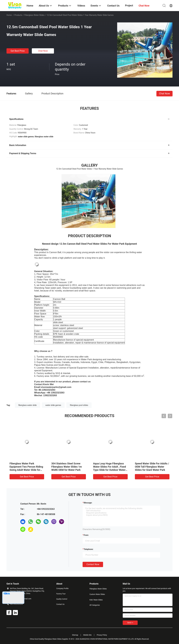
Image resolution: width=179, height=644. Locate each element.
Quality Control (62, 599)
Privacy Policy (102, 635)
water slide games (53, 405)
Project (129, 5)
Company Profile (62, 589)
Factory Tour (61, 594)
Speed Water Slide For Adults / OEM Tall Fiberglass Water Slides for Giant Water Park (152, 467)
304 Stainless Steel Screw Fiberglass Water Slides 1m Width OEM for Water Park (67, 467)
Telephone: (89, 549)
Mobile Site (87, 635)
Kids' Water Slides (96, 600)
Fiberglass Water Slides (34, 15)
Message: (88, 503)
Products (18, 15)
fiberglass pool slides (79, 405)
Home (9, 15)
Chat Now (43, 51)
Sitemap (75, 635)
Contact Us (60, 604)
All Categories (95, 605)
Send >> (130, 623)
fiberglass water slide (28, 405)
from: (86, 535)
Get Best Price (18, 51)
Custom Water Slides (97, 594)
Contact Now (93, 564)
